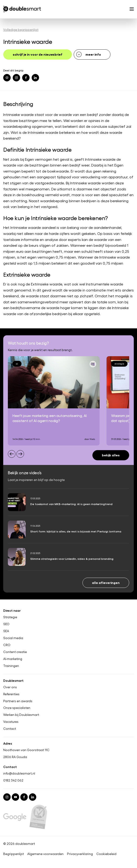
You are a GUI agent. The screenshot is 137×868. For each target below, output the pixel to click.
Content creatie (15, 652)
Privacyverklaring (80, 854)
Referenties (11, 694)
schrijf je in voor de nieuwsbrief (38, 54)
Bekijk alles (111, 455)
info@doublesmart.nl (19, 773)
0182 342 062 (13, 780)
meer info (93, 54)
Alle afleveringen (106, 582)
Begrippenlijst (14, 854)
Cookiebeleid (106, 854)
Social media (13, 638)
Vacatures (11, 722)
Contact (10, 729)
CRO (7, 645)
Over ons (10, 687)
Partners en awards (18, 701)
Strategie (10, 617)
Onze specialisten (17, 708)
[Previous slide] (12, 454)
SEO (6, 624)
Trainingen (11, 666)
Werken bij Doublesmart (21, 715)
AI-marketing (13, 659)
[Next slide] (20, 454)
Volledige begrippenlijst (21, 30)
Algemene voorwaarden (45, 854)
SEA (6, 631)
